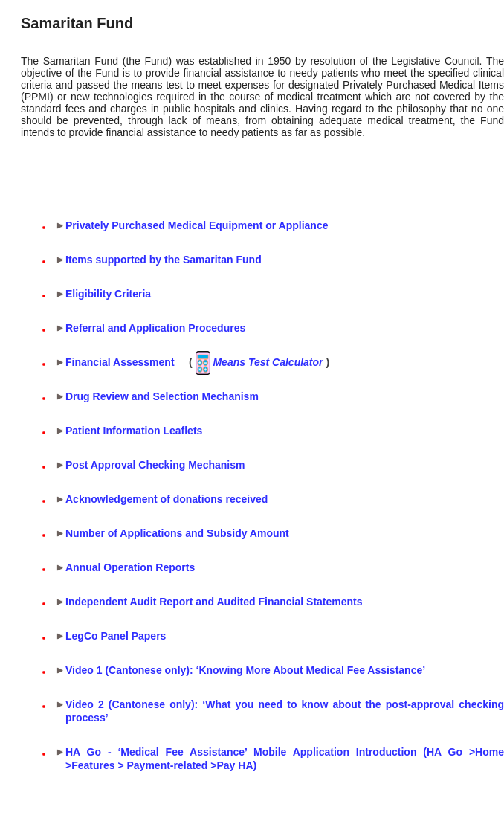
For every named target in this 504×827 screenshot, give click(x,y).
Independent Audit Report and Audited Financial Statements (214, 602)
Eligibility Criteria (108, 294)
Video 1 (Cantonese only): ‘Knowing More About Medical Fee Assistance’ (245, 670)
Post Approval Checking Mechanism (155, 465)
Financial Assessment (120, 362)
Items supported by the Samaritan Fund (164, 260)
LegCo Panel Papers (116, 636)
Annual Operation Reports (130, 567)
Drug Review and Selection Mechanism (162, 396)
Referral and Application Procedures (155, 328)
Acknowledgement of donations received (167, 499)
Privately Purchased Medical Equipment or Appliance (197, 225)
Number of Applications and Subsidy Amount (177, 533)
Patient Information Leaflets (134, 431)
